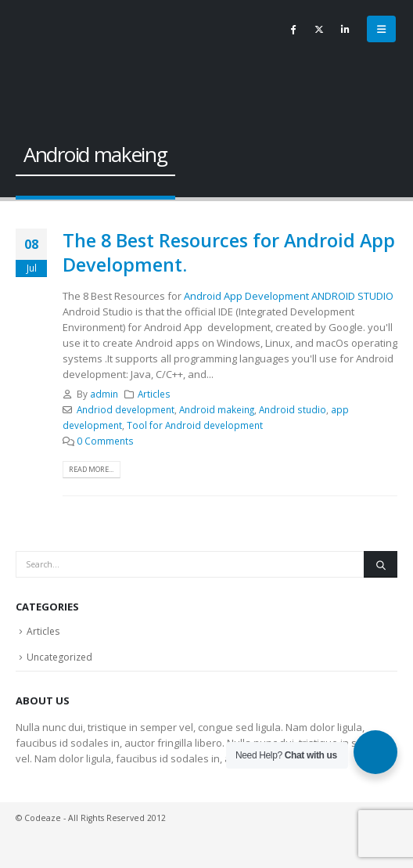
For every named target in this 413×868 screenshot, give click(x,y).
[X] (319, 29)
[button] (381, 29)
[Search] (381, 564)
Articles (154, 394)
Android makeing (217, 409)
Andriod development (126, 409)
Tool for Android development (195, 425)
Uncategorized (59, 657)
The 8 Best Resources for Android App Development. (229, 252)
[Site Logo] (51, 55)
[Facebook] (293, 29)
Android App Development (245, 296)
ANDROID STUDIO (352, 296)
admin (104, 394)
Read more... (91, 469)
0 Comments (105, 441)
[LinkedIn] (345, 29)
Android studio (293, 409)
